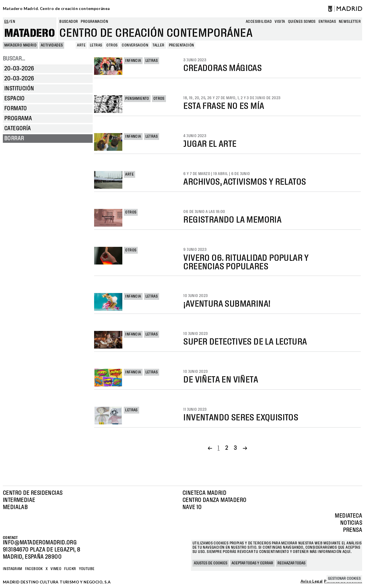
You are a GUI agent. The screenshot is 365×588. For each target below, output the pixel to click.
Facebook (34, 569)
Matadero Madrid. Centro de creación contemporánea (56, 9)
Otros (159, 99)
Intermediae (19, 500)
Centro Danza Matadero (214, 500)
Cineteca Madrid (204, 493)
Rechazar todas (291, 563)
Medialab (15, 507)
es (6, 22)
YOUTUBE (87, 569)
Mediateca (348, 516)
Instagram (13, 569)
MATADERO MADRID (20, 45)
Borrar (14, 139)
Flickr (70, 569)
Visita (280, 22)
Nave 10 (192, 507)
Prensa (353, 530)
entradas (327, 22)
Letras (152, 61)
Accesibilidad (259, 22)
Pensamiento (137, 99)
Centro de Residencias (33, 493)
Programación (94, 22)
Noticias (351, 523)
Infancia (133, 61)
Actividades (52, 45)
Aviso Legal (312, 581)
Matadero (30, 33)
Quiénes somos (302, 22)
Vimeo (56, 569)
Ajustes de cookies (211, 563)
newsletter (350, 22)
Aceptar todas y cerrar (252, 563)
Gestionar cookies (344, 579)
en (13, 22)
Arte (129, 174)
